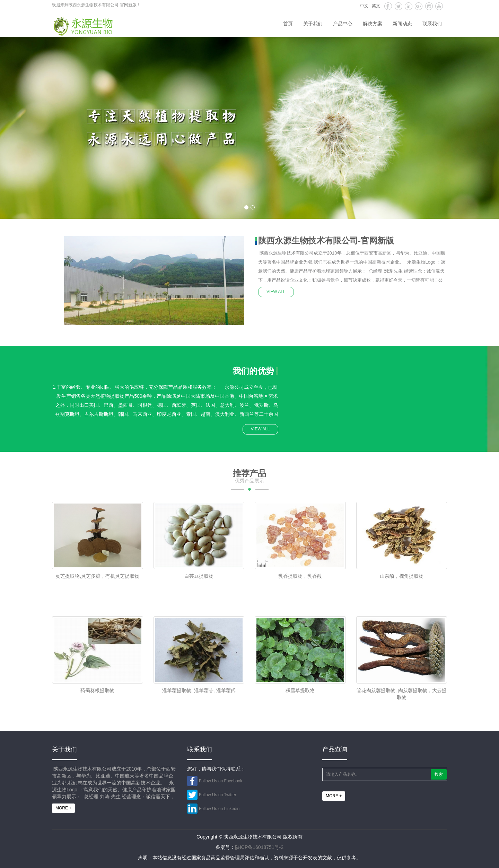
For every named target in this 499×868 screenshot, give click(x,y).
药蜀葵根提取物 (97, 690)
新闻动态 (402, 24)
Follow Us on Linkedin (219, 809)
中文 (364, 6)
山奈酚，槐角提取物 (402, 576)
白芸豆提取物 (199, 576)
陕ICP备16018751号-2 (259, 847)
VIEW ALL (276, 292)
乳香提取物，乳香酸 (300, 576)
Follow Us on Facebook (221, 781)
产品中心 (343, 24)
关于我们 (313, 24)
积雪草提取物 (300, 690)
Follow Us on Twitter (218, 795)
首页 (288, 24)
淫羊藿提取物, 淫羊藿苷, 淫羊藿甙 (199, 690)
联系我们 (432, 24)
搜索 (439, 774)
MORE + (63, 808)
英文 (376, 6)
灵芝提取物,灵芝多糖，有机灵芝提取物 (97, 576)
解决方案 (373, 24)
